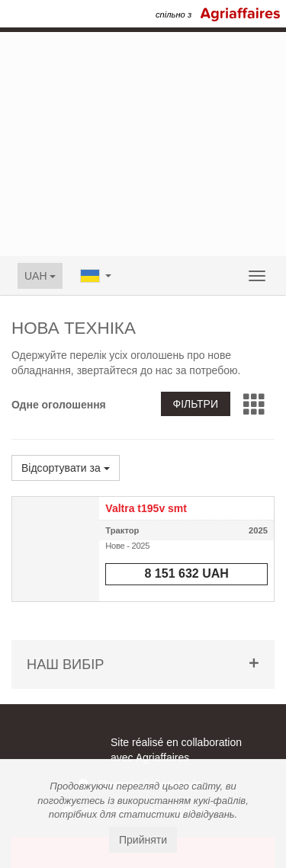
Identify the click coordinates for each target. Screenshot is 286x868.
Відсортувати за (66, 468)
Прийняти (143, 840)
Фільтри (196, 404)
